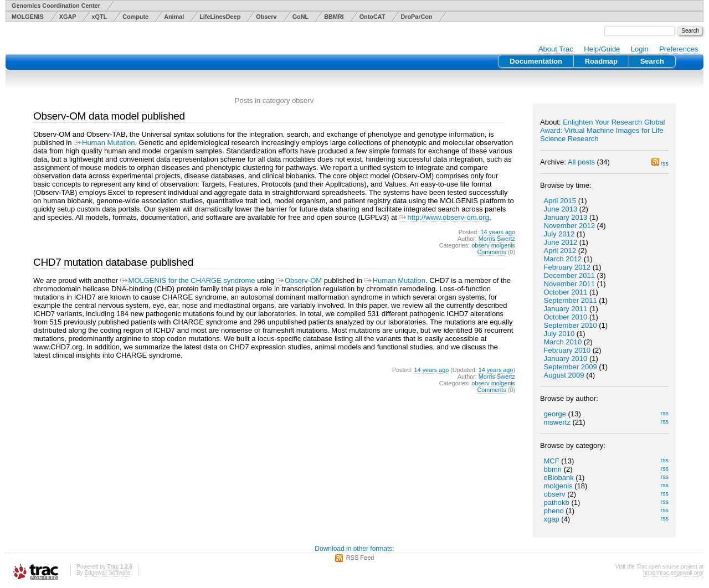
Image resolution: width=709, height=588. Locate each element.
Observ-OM (299, 280)
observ (555, 494)
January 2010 (566, 359)
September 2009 (571, 367)
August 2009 (564, 375)
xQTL (99, 17)
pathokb (557, 502)
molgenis (558, 486)
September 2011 (571, 300)
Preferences (679, 49)
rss (660, 163)
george (555, 414)
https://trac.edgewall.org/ (673, 573)
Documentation (536, 61)
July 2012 (559, 234)
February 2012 (567, 267)
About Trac (556, 49)
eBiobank (559, 478)
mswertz (557, 422)
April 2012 (560, 251)
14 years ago (498, 232)
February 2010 (567, 350)
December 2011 (570, 275)
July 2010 (559, 334)
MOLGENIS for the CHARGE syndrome (188, 280)
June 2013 (561, 209)
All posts (581, 162)
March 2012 (563, 259)
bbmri (553, 469)
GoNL (300, 17)
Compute (135, 17)
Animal (174, 17)
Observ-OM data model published (109, 116)
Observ (266, 17)
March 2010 (563, 342)
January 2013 (566, 217)
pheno (554, 511)
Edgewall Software (107, 573)
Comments (491, 252)
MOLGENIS (28, 17)
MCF (552, 461)
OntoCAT (373, 17)
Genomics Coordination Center (56, 6)
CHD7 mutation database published (113, 262)
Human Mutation (104, 143)
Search (652, 61)
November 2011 (570, 284)
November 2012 (570, 226)
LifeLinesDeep (220, 17)
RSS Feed (360, 558)
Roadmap (601, 61)
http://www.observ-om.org (444, 217)
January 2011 (566, 309)
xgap (552, 519)
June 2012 (561, 242)
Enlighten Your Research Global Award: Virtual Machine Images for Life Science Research (603, 130)
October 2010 (566, 317)
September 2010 (571, 325)
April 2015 (560, 201)
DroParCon (416, 17)
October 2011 (566, 292)
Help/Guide (602, 49)
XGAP (68, 17)
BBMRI (334, 17)
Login (640, 49)
